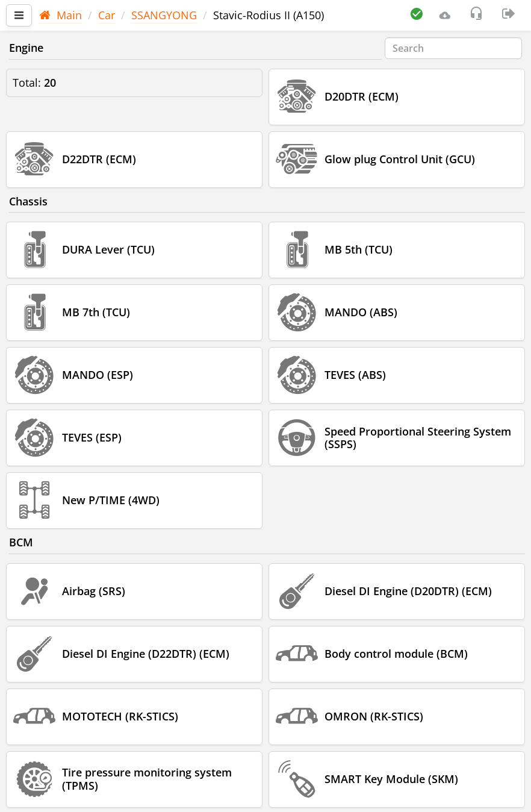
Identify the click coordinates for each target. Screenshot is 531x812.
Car (107, 15)
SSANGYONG (164, 15)
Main (61, 15)
